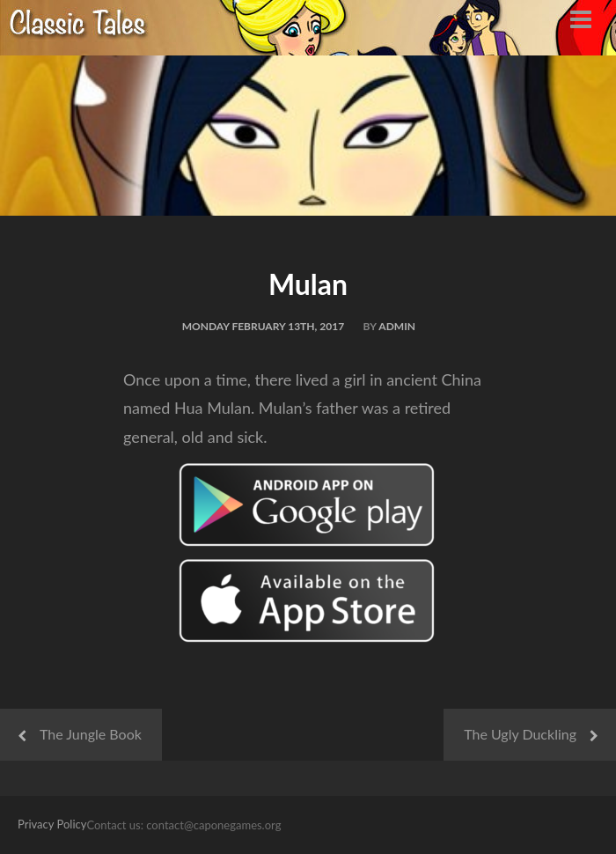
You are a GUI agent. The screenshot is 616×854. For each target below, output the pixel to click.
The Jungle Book (91, 734)
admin (397, 326)
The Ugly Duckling (520, 734)
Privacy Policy (52, 824)
